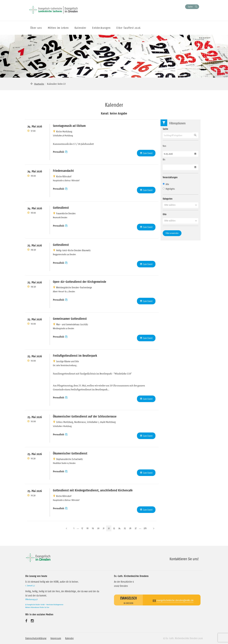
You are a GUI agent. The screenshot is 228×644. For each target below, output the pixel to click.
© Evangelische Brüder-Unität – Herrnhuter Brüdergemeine (44, 605)
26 (130, 528)
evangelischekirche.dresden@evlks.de (175, 600)
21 (104, 528)
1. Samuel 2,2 (30, 586)
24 (119, 528)
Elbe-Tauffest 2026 (129, 28)
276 (145, 528)
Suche (190, 7)
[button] (181, 205)
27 (136, 528)
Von (164, 146)
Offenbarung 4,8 (31, 599)
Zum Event (148, 153)
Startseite (39, 84)
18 (87, 528)
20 (98, 528)
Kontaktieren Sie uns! (184, 559)
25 (125, 528)
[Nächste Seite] (154, 528)
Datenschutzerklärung (36, 638)
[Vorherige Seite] (66, 528)
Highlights (169, 189)
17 (82, 528)
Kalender (69, 638)
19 (93, 528)
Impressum (56, 638)
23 (114, 528)
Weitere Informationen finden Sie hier (37, 607)
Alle (166, 184)
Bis (164, 159)
